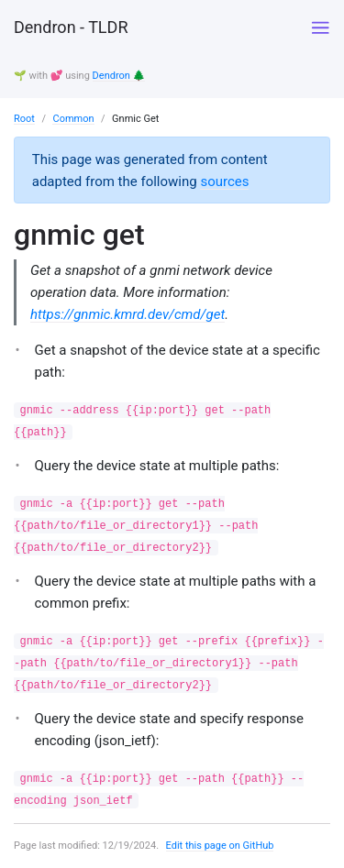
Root (24, 119)
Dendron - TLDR (71, 27)
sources (224, 181)
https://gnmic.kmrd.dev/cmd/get (128, 314)
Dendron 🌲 (119, 76)
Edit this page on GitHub (220, 846)
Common (73, 119)
